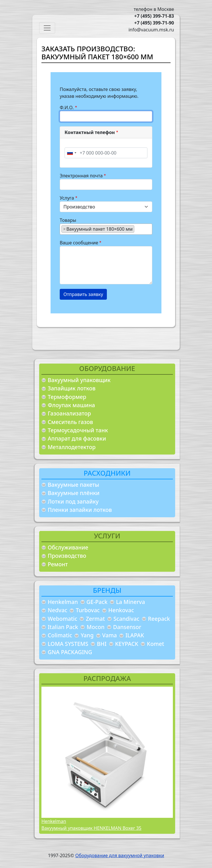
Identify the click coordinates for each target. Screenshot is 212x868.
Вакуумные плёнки (74, 493)
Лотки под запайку (73, 501)
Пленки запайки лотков (80, 510)
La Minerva (130, 602)
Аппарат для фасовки (77, 438)
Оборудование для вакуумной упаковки (120, 855)
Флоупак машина (71, 405)
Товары (68, 220)
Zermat (95, 619)
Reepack (159, 619)
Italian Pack (63, 627)
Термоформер (67, 397)
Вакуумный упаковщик (79, 380)
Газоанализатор (69, 413)
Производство (67, 556)
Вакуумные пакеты (73, 485)
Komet (155, 644)
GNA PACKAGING (70, 652)
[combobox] (71, 153)
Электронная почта (81, 176)
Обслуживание (68, 547)
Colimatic (60, 635)
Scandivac (126, 619)
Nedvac (57, 610)
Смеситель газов (70, 422)
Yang (87, 635)
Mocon (96, 627)
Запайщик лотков (72, 388)
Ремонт (58, 564)
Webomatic (62, 619)
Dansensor (127, 627)
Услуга (67, 198)
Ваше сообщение (79, 243)
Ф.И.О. (67, 108)
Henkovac (121, 610)
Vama (110, 635)
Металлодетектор (72, 447)
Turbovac (88, 610)
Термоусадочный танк (78, 430)
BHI (102, 644)
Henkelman (63, 602)
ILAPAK (135, 635)
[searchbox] (137, 229)
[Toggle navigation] (47, 28)
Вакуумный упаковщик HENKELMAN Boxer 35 (91, 828)
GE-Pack (97, 602)
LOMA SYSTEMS (68, 644)
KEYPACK (127, 644)
